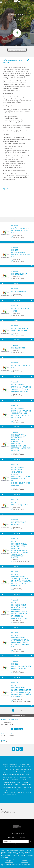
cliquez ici (4, 866)
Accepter (9, 861)
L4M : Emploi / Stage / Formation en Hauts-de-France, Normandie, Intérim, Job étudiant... (17, 2)
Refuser (25, 861)
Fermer (33, 849)
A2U (22, 90)
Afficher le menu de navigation (1, 2)
